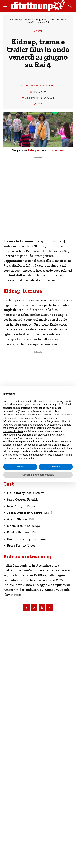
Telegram (34, 150)
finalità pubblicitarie (13, 431)
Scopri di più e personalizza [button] (38, 475)
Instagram (56, 150)
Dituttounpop (15, 20)
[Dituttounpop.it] (38, 6)
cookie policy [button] (52, 411)
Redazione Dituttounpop (40, 86)
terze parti (54, 415)
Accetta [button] (56, 467)
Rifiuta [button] (20, 467)
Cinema (28, 20)
